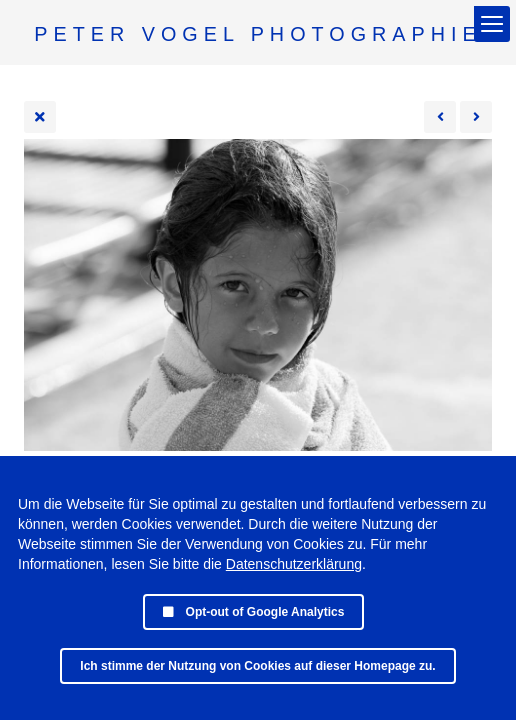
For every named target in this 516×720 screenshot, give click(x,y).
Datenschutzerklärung (294, 564)
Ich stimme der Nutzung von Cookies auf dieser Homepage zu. (257, 666)
